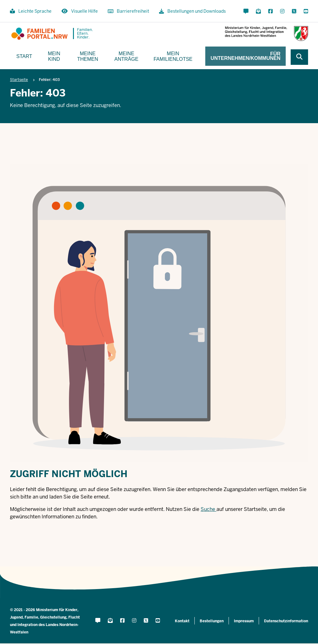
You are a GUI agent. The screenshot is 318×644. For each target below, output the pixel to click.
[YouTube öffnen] (305, 11)
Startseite (19, 80)
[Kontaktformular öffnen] (246, 11)
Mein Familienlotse (173, 56)
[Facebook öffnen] (270, 11)
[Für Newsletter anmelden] (258, 11)
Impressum (244, 621)
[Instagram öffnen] (282, 11)
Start (24, 56)
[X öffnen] (294, 11)
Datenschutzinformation (286, 621)
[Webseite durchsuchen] (299, 57)
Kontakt (182, 621)
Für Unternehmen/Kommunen (245, 56)
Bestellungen (212, 621)
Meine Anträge (126, 56)
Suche (208, 509)
